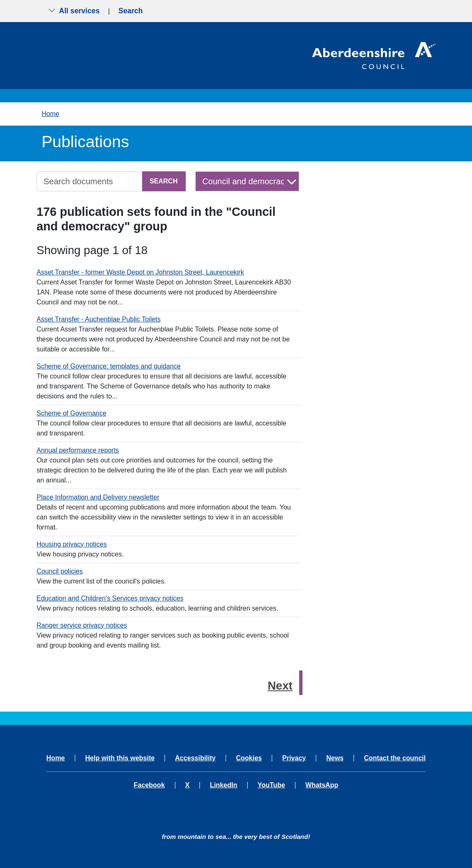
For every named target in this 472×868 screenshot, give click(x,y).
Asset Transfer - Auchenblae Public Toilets (99, 319)
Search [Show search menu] (131, 11)
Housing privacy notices (72, 544)
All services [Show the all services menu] (74, 11)
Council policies (60, 571)
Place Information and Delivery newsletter (98, 497)
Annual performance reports (78, 450)
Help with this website (120, 758)
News (335, 758)
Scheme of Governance (71, 413)
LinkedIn (224, 785)
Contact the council (395, 758)
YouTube (271, 785)
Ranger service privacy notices (82, 625)
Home (50, 114)
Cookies (249, 758)
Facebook (149, 785)
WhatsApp (322, 785)
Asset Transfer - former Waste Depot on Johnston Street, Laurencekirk (140, 272)
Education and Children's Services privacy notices (110, 598)
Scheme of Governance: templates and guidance (109, 366)
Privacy (294, 758)
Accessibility (195, 758)
